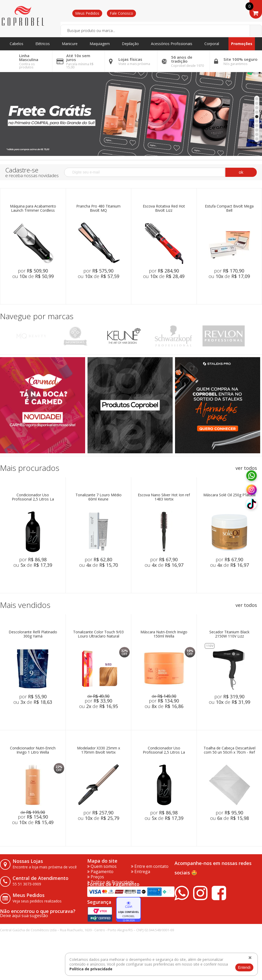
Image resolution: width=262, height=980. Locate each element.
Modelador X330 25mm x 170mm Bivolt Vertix (99, 750)
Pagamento (100, 872)
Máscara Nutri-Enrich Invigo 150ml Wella (164, 634)
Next (256, 336)
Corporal (212, 44)
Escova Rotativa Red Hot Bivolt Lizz (164, 208)
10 (257, 139)
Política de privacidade (91, 969)
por (33, 271)
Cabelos (17, 44)
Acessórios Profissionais (172, 44)
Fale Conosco (121, 13)
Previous (6, 336)
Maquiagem (100, 44)
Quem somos (102, 866)
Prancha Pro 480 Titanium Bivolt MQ (98, 208)
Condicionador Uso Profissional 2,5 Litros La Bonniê (33, 497)
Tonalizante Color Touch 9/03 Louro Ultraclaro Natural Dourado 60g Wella (98, 634)
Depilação (130, 44)
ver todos (246, 468)
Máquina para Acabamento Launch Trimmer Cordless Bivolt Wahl (33, 208)
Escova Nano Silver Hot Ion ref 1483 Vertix (164, 497)
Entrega (141, 872)
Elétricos (43, 44)
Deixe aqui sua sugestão (24, 916)
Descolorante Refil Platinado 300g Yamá (33, 634)
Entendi (244, 967)
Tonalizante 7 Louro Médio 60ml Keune (99, 497)
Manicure (70, 44)
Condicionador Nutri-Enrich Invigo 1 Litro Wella (33, 750)
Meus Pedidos (87, 13)
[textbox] (161, 31)
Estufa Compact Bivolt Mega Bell (229, 208)
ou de (33, 276)
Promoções (242, 44)
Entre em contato (150, 866)
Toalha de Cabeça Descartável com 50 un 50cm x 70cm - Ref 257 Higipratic (230, 750)
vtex (253, 934)
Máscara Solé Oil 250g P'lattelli (229, 495)
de (98, 696)
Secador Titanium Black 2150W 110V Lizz (229, 634)
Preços (96, 877)
